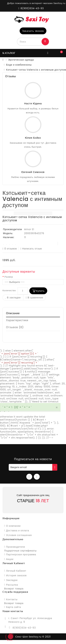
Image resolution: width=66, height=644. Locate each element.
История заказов (16, 575)
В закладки (13, 298)
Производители (15, 547)
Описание (13, 313)
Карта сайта (13, 607)
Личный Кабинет (16, 571)
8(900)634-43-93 (24, 628)
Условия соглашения (19, 535)
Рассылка (12, 585)
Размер (9, 277)
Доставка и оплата (18, 531)
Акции (10, 559)
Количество (9, 290)
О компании (13, 526)
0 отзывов (10, 249)
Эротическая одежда (21, 60)
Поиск (45, 41)
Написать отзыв (31, 249)
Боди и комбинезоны (19, 65)
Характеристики (17, 320)
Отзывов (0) (15, 327)
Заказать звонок (33, 31)
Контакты (12, 599)
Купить (40, 291)
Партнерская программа (21, 554)
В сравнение (35, 298)
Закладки (12, 580)
